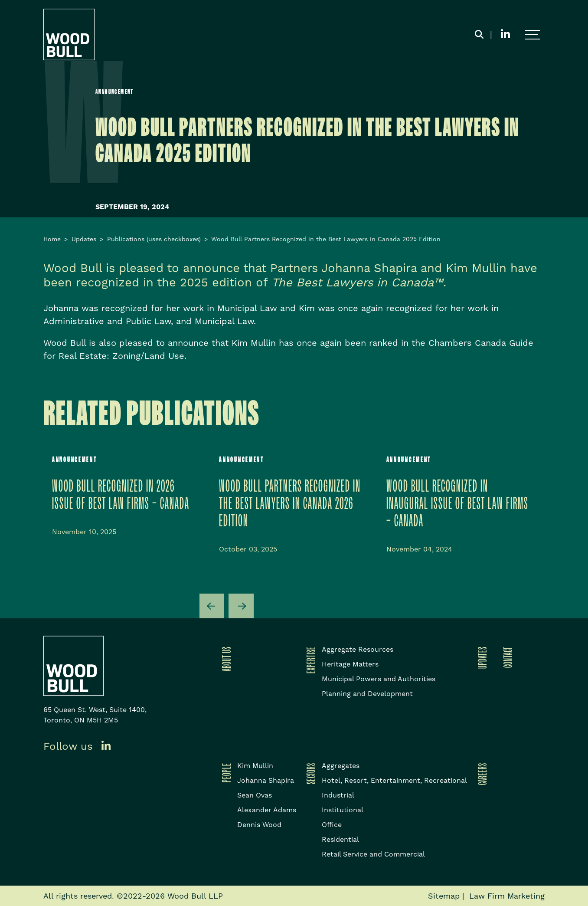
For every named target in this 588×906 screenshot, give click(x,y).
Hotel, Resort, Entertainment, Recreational (394, 780)
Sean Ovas (255, 795)
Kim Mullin (255, 766)
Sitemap (444, 896)
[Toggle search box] (479, 35)
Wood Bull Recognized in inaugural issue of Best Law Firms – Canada (457, 504)
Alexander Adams (267, 810)
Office (332, 825)
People (225, 773)
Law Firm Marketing (507, 896)
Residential (340, 839)
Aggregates (341, 766)
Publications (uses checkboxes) (154, 239)
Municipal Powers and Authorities (379, 679)
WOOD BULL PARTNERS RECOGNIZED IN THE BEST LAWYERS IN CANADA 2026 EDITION (290, 504)
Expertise (310, 660)
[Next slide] (241, 606)
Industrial (338, 795)
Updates (84, 239)
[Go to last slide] (212, 606)
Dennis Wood (259, 825)
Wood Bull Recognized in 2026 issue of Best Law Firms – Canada (121, 495)
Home (52, 239)
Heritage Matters (350, 664)
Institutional (343, 810)
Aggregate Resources (358, 649)
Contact (506, 657)
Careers (481, 774)
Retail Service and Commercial (373, 854)
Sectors (310, 773)
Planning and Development (367, 694)
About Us (225, 659)
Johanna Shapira (266, 780)
